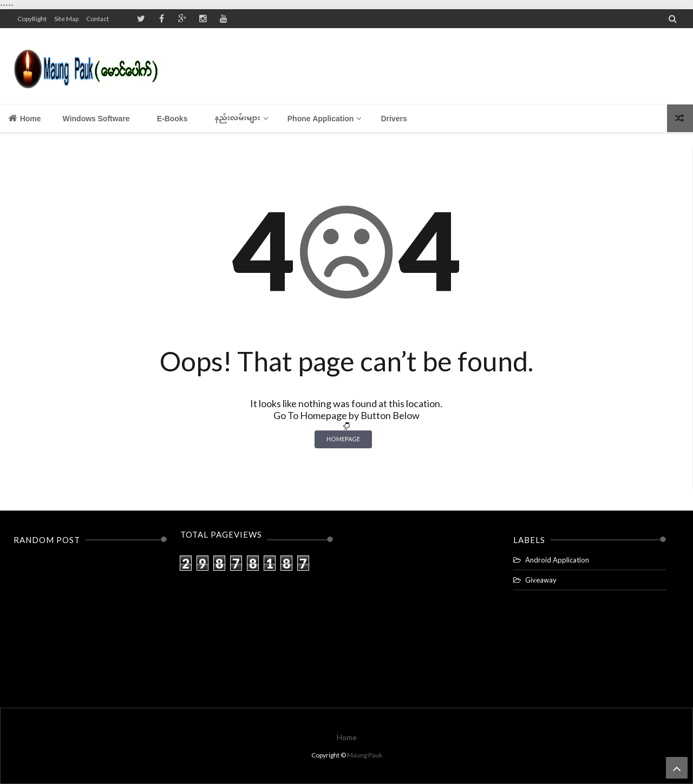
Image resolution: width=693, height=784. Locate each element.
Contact (97, 19)
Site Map (66, 19)
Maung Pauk (365, 755)
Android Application (557, 560)
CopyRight (32, 19)
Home (25, 118)
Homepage (343, 439)
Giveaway (541, 580)
